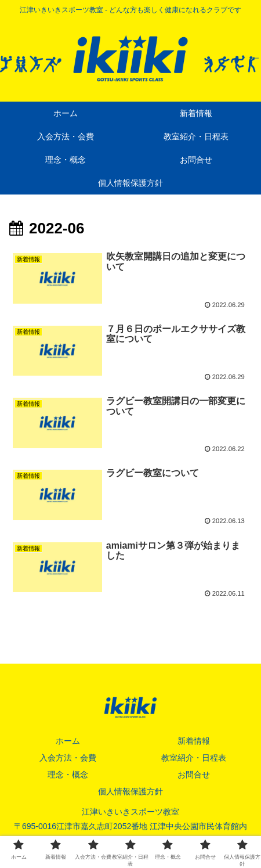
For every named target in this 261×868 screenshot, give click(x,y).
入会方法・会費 (68, 758)
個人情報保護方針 (130, 791)
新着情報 (194, 741)
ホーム (68, 741)
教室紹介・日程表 (194, 758)
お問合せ (194, 775)
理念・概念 (68, 775)
